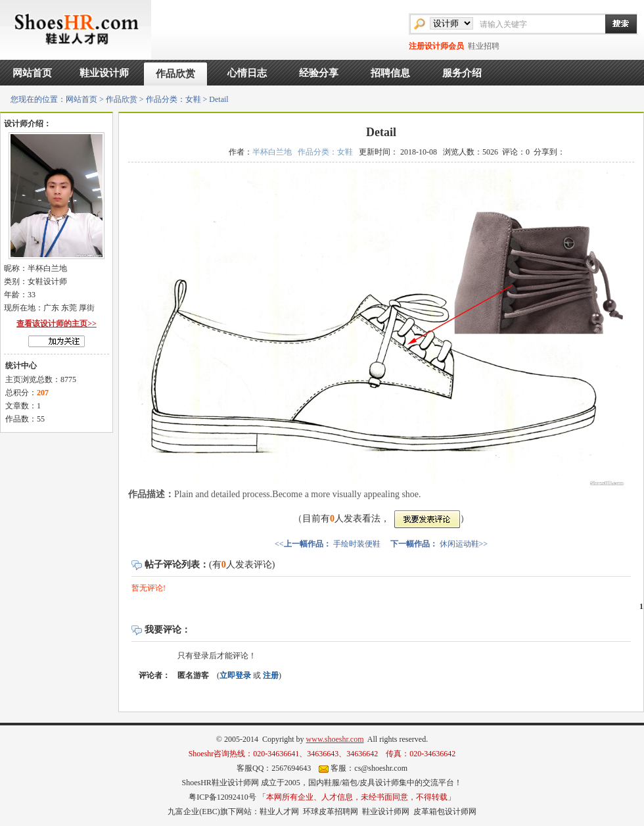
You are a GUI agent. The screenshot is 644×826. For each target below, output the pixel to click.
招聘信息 (390, 73)
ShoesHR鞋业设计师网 (220, 783)
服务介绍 (462, 73)
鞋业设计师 (104, 73)
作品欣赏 (175, 74)
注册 (271, 675)
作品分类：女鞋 (173, 99)
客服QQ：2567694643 (274, 768)
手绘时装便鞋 (357, 544)
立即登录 (235, 675)
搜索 (614, 24)
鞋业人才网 (279, 812)
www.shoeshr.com (335, 739)
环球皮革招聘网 (331, 812)
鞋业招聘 (484, 46)
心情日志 (247, 73)
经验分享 (319, 73)
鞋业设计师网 (386, 812)
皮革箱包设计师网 (445, 812)
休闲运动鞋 (459, 544)
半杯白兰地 (272, 152)
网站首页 (32, 73)
